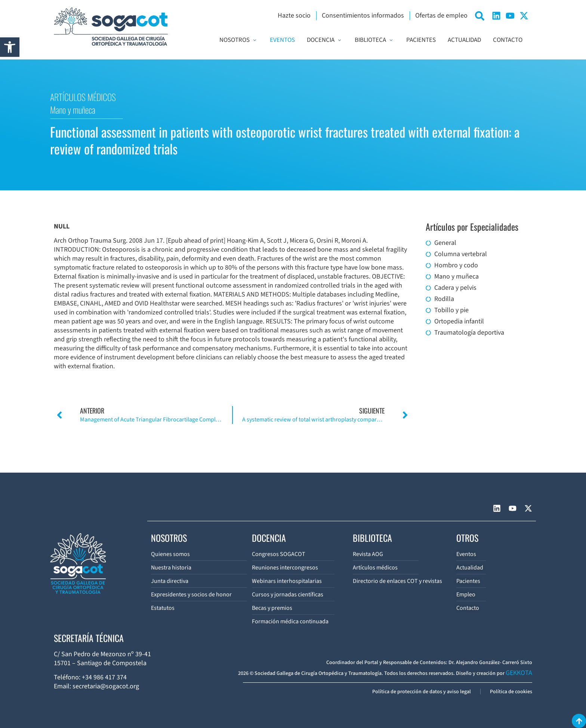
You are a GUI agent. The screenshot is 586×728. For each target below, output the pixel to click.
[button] (10, 47)
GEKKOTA (519, 673)
